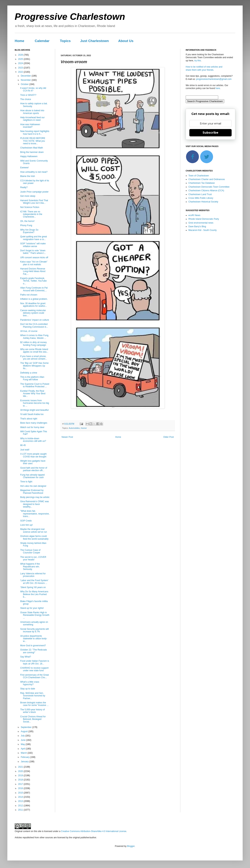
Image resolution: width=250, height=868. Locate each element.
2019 (21, 775)
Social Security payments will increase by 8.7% (34, 630)
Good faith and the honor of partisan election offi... (34, 469)
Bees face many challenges (34, 423)
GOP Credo (26, 521)
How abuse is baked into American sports (32, 112)
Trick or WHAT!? (28, 95)
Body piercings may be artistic (35, 497)
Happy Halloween (29, 156)
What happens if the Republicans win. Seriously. (30, 567)
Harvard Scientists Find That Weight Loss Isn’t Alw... (34, 202)
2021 (21, 767)
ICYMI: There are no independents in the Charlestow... (31, 214)
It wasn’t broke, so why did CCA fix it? (33, 89)
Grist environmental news (201, 223)
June (23, 740)
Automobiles (74, 428)
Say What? (26, 657)
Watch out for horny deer (32, 427)
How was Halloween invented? (30, 126)
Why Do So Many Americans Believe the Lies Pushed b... (34, 594)
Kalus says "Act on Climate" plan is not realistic (34, 263)
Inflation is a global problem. (34, 299)
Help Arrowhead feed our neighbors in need (32, 119)
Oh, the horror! (27, 221)
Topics (65, 41)
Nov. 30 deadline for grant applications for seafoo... (34, 305)
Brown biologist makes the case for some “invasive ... (34, 704)
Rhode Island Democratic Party (204, 219)
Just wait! (25, 450)
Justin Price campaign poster (34, 192)
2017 (21, 784)
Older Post (168, 437)
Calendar (42, 41)
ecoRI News (194, 215)
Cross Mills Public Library (201, 198)
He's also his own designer (33, 486)
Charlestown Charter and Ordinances (207, 179)
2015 (21, 793)
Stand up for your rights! (32, 608)
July (23, 736)
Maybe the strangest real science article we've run (34, 530)
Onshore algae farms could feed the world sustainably (34, 537)
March (24, 753)
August (25, 731)
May (23, 744)
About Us (126, 41)
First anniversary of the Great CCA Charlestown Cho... (34, 676)
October (25, 84)
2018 (21, 780)
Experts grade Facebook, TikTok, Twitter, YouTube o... (33, 281)
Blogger (131, 846)
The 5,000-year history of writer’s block (32, 711)
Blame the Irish (28, 176)
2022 (21, 72)
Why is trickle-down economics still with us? (33, 440)
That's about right (29, 419)
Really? (24, 187)
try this (198, 61)
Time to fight (26, 482)
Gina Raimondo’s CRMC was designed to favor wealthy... (35, 504)
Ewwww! (24, 168)
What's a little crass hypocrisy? (30, 683)
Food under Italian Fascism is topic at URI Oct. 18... (35, 662)
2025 (21, 59)
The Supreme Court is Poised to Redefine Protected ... (35, 385)
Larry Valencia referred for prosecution (33, 575)
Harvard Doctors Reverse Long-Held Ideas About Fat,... (33, 271)
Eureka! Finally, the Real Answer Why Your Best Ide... (33, 394)
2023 (21, 68)
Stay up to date (28, 689)
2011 (21, 810)
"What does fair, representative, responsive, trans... (35, 514)
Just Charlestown (94, 41)
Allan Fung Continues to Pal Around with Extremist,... (34, 289)
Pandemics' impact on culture (35, 320)
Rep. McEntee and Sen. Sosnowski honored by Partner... (33, 696)
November (26, 80)
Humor (84, 428)
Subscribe (210, 133)
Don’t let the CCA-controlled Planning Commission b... (34, 325)
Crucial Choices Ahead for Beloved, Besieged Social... (33, 719)
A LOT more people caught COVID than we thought (33, 455)
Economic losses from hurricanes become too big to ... (35, 403)
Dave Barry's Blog (197, 226)
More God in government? (33, 646)
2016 (21, 788)
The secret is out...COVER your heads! (33, 558)
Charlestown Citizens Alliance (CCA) (206, 191)
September (26, 727)
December (26, 76)
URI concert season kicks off (34, 258)
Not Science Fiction (30, 207)
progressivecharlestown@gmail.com (214, 79)
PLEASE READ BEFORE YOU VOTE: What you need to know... (33, 141)
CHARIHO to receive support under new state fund (34, 669)
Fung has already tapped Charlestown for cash (32, 476)
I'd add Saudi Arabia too (32, 414)
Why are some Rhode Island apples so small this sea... (34, 351)
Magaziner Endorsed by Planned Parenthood (32, 492)
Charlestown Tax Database (202, 183)
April (23, 749)
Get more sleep (28, 196)
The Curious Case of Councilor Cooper (30, 551)
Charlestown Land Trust (200, 194)
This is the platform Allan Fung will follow (32, 378)
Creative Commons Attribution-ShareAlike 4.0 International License (94, 831)
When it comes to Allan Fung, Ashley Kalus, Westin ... (35, 337)
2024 (21, 63)
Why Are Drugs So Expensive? (29, 231)
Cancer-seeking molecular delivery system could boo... (33, 313)
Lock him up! (26, 525)
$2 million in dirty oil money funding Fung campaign (33, 344)
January (25, 762)
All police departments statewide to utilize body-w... (34, 639)
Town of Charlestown (199, 176)
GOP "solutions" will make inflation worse (33, 245)
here (218, 88)
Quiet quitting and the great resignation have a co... (34, 238)
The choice (26, 99)
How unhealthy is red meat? (34, 172)
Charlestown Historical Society (203, 202)
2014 (21, 797)
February (25, 757)
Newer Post (67, 437)
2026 (21, 55)
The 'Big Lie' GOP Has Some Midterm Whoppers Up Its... (34, 366)
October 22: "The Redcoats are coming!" (34, 651)
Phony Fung (26, 225)
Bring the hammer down (32, 152)
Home (19, 41)
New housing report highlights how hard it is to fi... (35, 133)
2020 (21, 771)
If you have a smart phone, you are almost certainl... (34, 358)
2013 (21, 801)
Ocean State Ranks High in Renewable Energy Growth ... (35, 615)
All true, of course (29, 331)
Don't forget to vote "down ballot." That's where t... (33, 252)
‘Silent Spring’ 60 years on (33, 587)
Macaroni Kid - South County (202, 230)
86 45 (23, 445)
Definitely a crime (29, 373)
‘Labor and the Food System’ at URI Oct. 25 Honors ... (34, 582)
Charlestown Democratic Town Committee (209, 187)
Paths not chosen (29, 295)
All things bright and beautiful (34, 410)
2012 (21, 806)
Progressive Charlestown (70, 17)
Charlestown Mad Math (32, 148)
